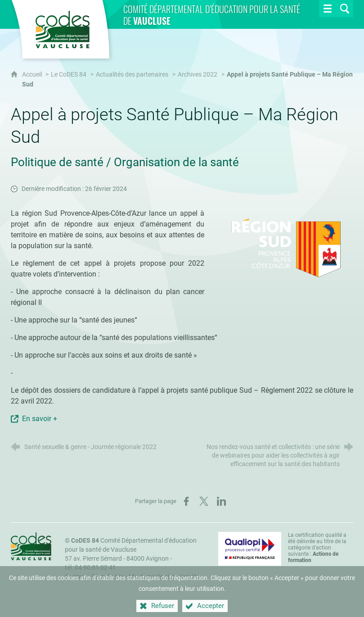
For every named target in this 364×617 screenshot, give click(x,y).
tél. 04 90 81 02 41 (90, 568)
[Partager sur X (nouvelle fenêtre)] (204, 501)
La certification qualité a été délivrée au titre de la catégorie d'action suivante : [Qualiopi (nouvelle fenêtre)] (317, 548)
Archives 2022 (198, 75)
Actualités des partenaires (132, 75)
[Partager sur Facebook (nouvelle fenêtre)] (186, 501)
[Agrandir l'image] (286, 247)
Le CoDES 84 (69, 75)
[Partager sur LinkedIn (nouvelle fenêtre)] (221, 501)
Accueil (33, 75)
